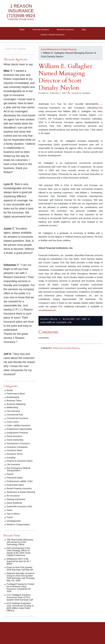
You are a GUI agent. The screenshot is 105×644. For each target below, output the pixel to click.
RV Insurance (14, 502)
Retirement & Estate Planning (68, 349)
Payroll (10, 475)
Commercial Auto (16, 416)
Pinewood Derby (15, 479)
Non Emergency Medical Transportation (20, 471)
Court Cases (13, 423)
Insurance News (15, 452)
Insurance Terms (15, 455)
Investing (11, 459)
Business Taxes (15, 402)
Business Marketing (17, 406)
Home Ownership (16, 441)
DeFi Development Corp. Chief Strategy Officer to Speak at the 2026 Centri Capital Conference (20, 558)
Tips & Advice (14, 520)
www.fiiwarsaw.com (48, 312)
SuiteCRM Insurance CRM (21, 513)
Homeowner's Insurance (19, 445)
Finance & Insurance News (21, 462)
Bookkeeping (14, 399)
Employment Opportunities (21, 430)
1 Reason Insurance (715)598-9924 (21, 11)
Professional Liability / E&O (18, 484)
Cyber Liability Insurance (20, 427)
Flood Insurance (15, 438)
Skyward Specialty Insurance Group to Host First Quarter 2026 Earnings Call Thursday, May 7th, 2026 (20, 587)
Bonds (10, 392)
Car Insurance (14, 412)
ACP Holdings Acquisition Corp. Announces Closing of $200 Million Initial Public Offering (20, 620)
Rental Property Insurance (21, 492)
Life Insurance (14, 466)
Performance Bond (17, 395)
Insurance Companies (18, 448)
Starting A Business (17, 506)
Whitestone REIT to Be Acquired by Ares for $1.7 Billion (20, 568)
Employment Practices (18, 434)
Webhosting (13, 409)
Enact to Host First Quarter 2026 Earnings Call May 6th (21, 576)
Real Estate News (16, 489)
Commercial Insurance (19, 420)
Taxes (10, 516)
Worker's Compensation (19, 531)
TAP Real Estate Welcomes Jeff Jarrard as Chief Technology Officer (20, 548)
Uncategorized (14, 527)
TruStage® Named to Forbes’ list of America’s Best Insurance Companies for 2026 (19, 599)
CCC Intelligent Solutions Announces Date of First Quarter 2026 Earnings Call (20, 610)
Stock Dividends (15, 509)
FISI (100, 109)
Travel (10, 524)
